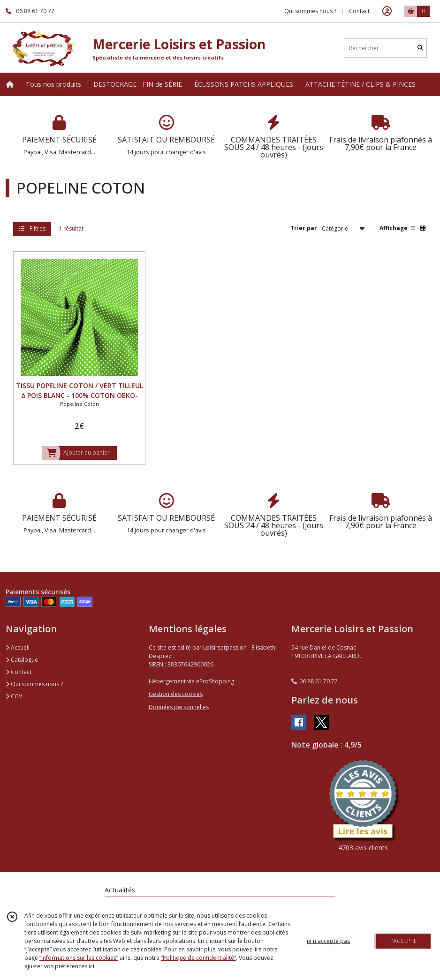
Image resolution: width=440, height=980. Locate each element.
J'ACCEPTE (403, 941)
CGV (14, 696)
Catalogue (22, 660)
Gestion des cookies (176, 694)
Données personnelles (179, 707)
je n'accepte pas (328, 941)
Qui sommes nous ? (34, 684)
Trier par (304, 228)
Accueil (18, 647)
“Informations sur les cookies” (79, 958)
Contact (359, 11)
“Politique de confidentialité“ (198, 958)
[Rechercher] (420, 48)
